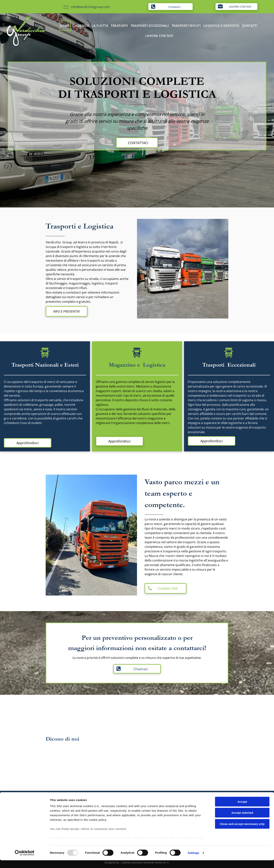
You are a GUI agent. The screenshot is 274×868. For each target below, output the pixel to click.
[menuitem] (65, 26)
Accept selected (242, 820)
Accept (242, 809)
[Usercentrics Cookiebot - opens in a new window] (25, 861)
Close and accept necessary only (242, 832)
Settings (194, 860)
